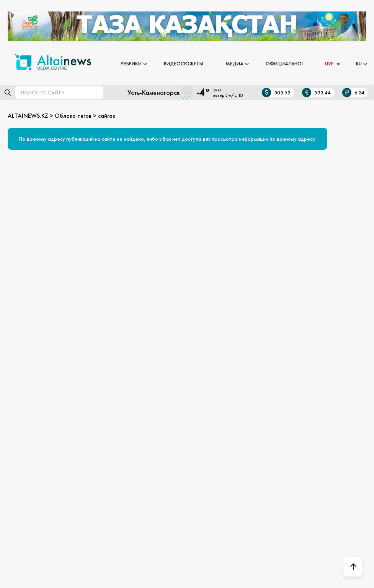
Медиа (234, 63)
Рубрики (131, 63)
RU (359, 63)
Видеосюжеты (184, 63)
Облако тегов (73, 116)
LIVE (329, 63)
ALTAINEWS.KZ (28, 116)
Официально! (284, 63)
